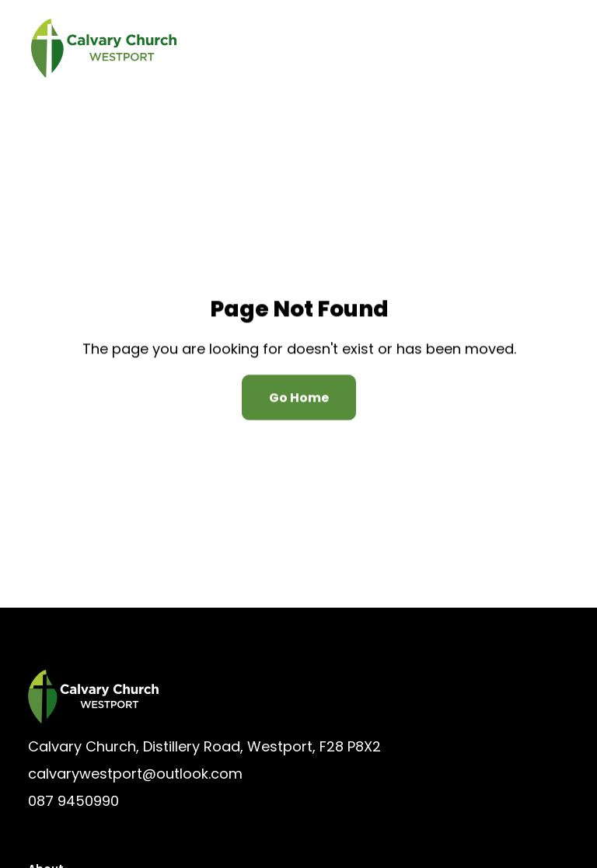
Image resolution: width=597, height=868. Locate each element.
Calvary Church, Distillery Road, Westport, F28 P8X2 (204, 746)
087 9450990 (73, 801)
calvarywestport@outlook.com (135, 774)
